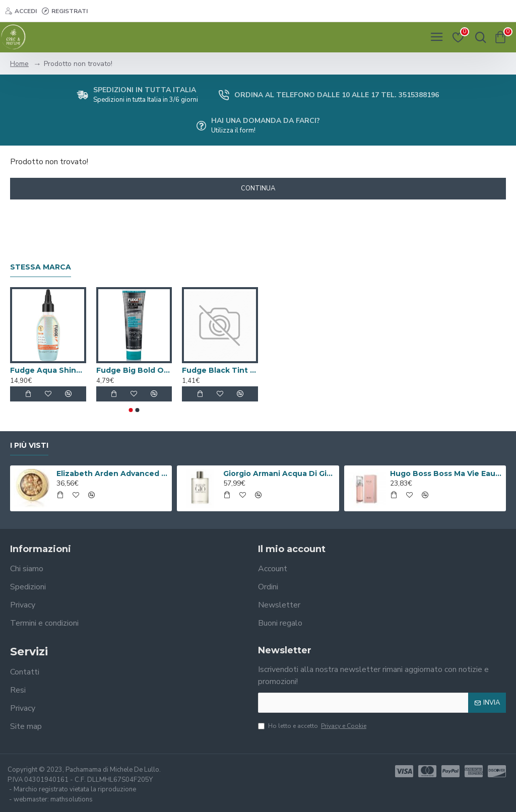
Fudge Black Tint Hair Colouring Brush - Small (220, 370)
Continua (258, 188)
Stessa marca (41, 267)
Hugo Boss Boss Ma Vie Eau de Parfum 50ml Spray (446, 473)
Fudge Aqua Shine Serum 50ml (48, 370)
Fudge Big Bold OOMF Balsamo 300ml (134, 370)
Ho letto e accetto (313, 726)
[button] (131, 410)
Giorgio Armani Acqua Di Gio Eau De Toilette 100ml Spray (279, 473)
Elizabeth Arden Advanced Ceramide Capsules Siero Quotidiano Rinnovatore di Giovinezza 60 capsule (112, 473)
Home (19, 64)
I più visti (29, 446)
